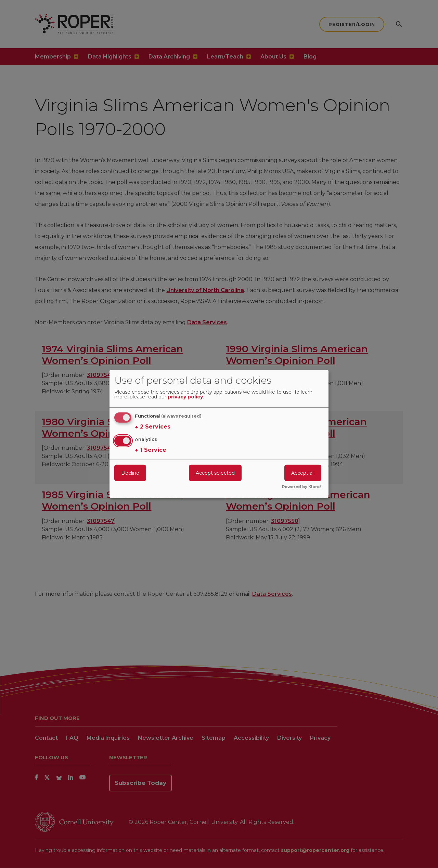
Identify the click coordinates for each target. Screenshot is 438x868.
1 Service (151, 450)
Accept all (303, 473)
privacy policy (185, 397)
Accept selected (215, 473)
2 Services (153, 427)
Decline (130, 473)
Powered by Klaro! (301, 487)
